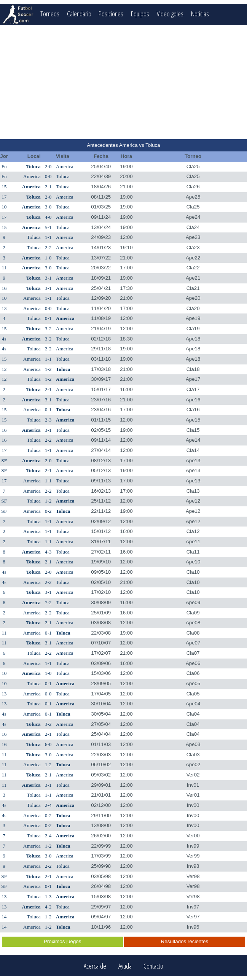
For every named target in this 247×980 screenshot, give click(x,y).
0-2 (48, 511)
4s (4, 339)
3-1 (48, 278)
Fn (4, 166)
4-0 (48, 217)
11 (4, 268)
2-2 (48, 247)
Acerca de (95, 966)
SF (4, 461)
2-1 (48, 187)
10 (4, 207)
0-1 (48, 318)
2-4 (48, 805)
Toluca (33, 166)
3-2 (48, 329)
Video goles (170, 14)
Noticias (200, 14)
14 (4, 917)
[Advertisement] (123, 82)
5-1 (48, 227)
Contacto (153, 966)
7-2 (48, 602)
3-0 (48, 207)
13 (4, 308)
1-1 (48, 237)
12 (4, 369)
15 (4, 187)
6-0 (48, 744)
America (65, 166)
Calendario (79, 14)
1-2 (48, 369)
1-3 (48, 896)
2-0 (48, 166)
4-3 (48, 552)
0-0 (48, 176)
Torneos (50, 14)
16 (4, 288)
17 (4, 197)
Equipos (140, 14)
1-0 (48, 258)
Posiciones (111, 14)
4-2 (48, 907)
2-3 (48, 420)
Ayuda (125, 966)
